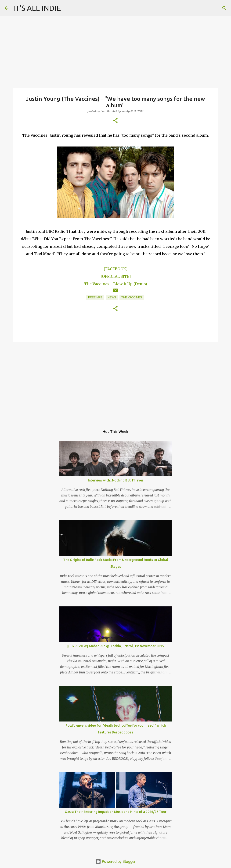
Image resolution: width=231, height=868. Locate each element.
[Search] (224, 8)
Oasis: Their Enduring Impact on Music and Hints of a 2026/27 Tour (116, 812)
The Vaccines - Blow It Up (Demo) (116, 284)
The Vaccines (132, 297)
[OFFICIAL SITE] (116, 276)
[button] (115, 121)
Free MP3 (95, 297)
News (112, 297)
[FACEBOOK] (115, 269)
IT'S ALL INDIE (37, 8)
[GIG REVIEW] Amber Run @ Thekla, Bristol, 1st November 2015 (116, 646)
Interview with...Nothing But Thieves (116, 480)
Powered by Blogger (115, 861)
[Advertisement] (115, 382)
